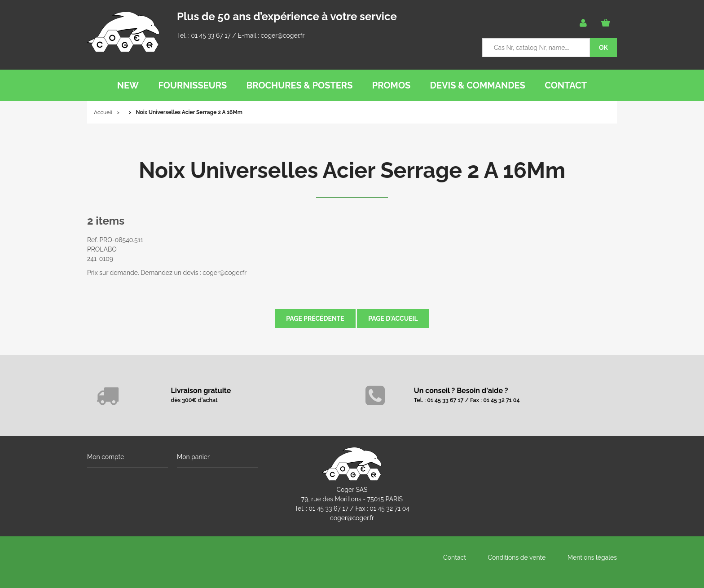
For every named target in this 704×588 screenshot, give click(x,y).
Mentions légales (592, 557)
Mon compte (106, 457)
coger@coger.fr (283, 35)
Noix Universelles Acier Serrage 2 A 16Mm (352, 170)
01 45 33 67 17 (211, 35)
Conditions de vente (517, 557)
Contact (455, 557)
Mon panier (193, 457)
